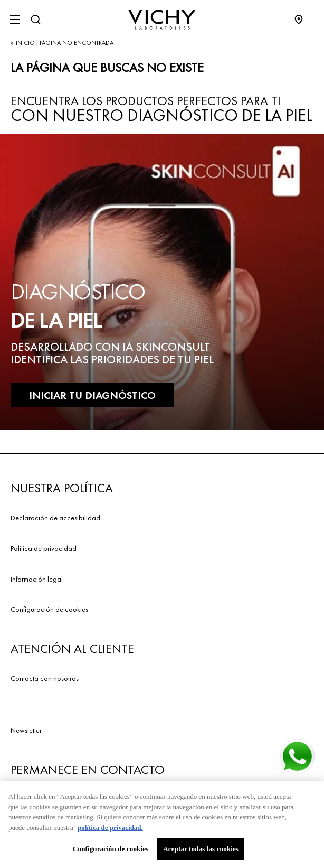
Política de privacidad (44, 548)
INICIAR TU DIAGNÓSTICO (92, 395)
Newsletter (26, 730)
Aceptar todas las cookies (201, 851)
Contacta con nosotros (45, 678)
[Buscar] (35, 20)
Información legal (37, 579)
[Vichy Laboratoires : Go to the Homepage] (162, 20)
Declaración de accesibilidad (55, 518)
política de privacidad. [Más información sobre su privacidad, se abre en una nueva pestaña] (110, 830)
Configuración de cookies (49, 609)
